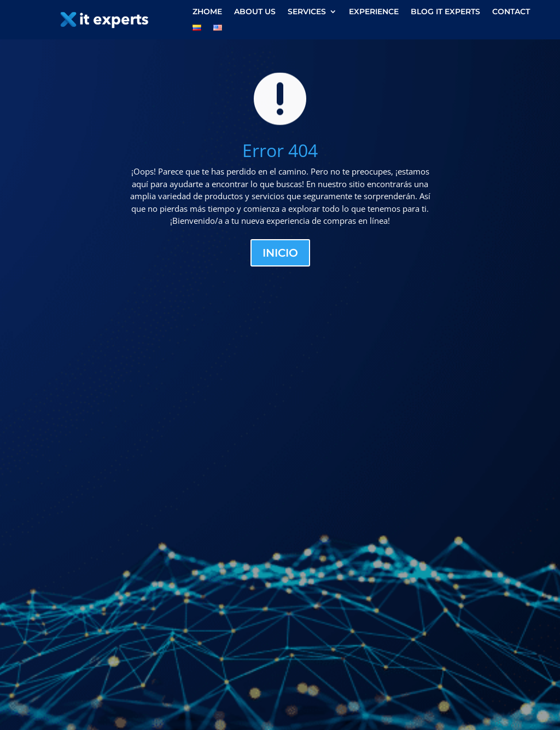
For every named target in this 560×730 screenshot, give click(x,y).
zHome (207, 12)
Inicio (280, 253)
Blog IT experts (445, 12)
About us (255, 12)
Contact (511, 12)
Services (307, 12)
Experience (374, 12)
